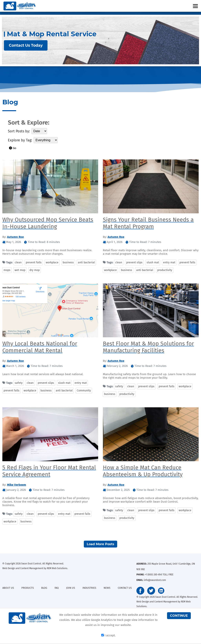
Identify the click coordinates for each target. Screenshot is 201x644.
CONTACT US (125, 588)
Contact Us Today (26, 45)
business (68, 262)
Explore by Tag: (20, 140)
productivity (165, 270)
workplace (52, 262)
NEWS (107, 588)
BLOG (44, 588)
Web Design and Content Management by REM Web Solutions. (35, 568)
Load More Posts (100, 544)
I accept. (108, 635)
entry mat (169, 262)
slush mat (153, 262)
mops (7, 270)
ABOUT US (8, 588)
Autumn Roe (15, 237)
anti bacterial (86, 262)
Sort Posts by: (19, 131)
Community (84, 391)
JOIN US (71, 588)
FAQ (57, 588)
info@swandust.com (155, 580)
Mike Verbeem (17, 485)
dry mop (35, 270)
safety (19, 383)
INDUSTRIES (89, 588)
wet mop (20, 270)
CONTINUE (179, 616)
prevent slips (134, 262)
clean (18, 262)
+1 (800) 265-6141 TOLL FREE (159, 575)
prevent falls (34, 262)
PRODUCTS (28, 588)
